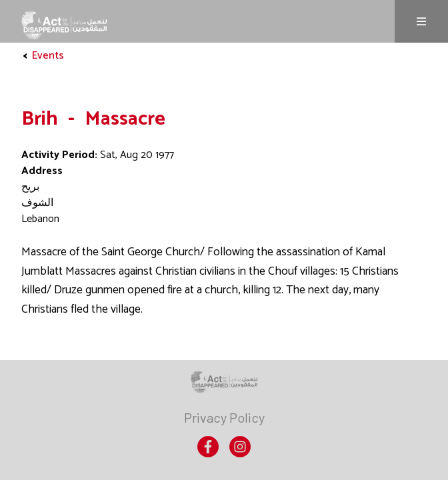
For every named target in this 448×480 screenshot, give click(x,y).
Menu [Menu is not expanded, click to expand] (421, 21)
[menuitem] (224, 417)
